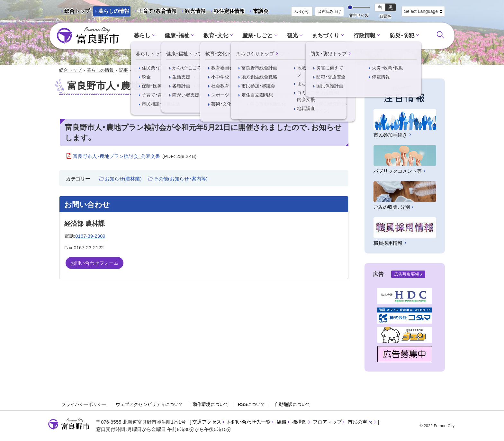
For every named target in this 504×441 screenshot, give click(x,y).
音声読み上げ (329, 12)
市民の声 (360, 422)
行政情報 (364, 36)
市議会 (261, 11)
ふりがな (302, 12)
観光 (292, 36)
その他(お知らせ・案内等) (181, 179)
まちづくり (326, 36)
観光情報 (193, 12)
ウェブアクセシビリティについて (149, 404)
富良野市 (69, 424)
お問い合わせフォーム (94, 263)
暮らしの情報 (114, 11)
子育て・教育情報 (157, 11)
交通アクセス (207, 422)
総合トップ (77, 11)
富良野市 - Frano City (88, 36)
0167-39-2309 (90, 236)
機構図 (299, 422)
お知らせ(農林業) (123, 179)
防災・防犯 (402, 36)
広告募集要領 (407, 274)
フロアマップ (327, 422)
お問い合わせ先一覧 (249, 422)
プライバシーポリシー (84, 404)
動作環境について (211, 404)
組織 (282, 422)
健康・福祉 (177, 36)
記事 (123, 70)
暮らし (142, 36)
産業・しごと (257, 36)
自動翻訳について (292, 404)
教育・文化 (216, 36)
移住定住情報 (227, 12)
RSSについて (252, 404)
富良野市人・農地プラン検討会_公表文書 (135, 156)
